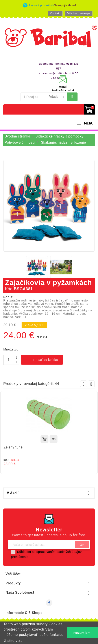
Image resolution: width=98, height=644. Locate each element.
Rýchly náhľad (54, 439)
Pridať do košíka (42, 360)
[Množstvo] (9, 360)
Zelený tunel (14, 447)
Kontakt (55, 13)
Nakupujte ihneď (65, 5)
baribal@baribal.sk (64, 90)
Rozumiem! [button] (83, 633)
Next (91, 384)
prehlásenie (20, 557)
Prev (84, 384)
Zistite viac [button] (13, 641)
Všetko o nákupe (79, 13)
